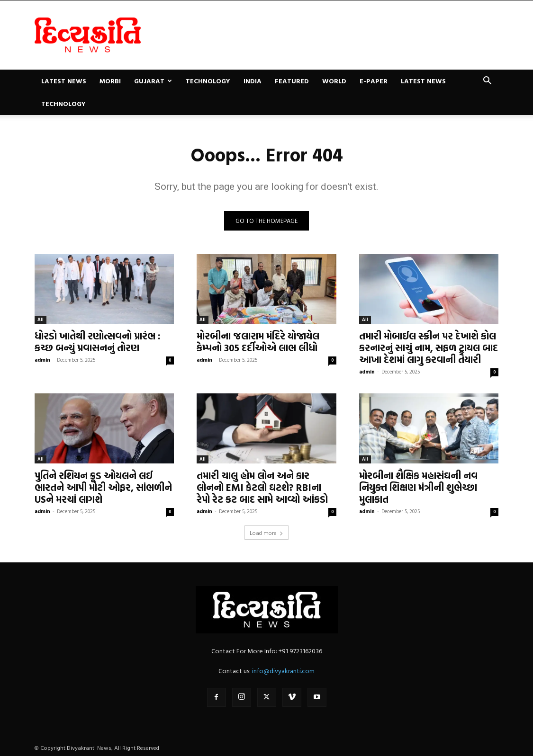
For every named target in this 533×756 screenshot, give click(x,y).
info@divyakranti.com (283, 671)
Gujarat (153, 81)
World (334, 81)
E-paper (374, 81)
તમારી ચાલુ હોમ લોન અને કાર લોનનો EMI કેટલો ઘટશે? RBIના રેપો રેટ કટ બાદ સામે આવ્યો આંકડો (262, 487)
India (253, 81)
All (41, 319)
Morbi (110, 81)
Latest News (64, 81)
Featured (292, 81)
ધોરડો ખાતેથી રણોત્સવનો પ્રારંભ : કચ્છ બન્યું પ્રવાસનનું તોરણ (97, 342)
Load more (266, 533)
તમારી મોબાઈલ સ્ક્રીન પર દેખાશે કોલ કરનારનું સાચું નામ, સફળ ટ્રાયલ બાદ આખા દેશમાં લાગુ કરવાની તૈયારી (429, 347)
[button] (488, 82)
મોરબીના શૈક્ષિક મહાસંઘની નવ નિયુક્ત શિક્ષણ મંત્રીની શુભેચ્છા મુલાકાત (418, 487)
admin (42, 360)
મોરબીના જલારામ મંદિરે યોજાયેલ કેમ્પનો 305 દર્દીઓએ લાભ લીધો (258, 342)
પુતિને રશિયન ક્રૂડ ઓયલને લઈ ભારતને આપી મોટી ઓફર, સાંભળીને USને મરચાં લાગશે (103, 487)
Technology (208, 81)
